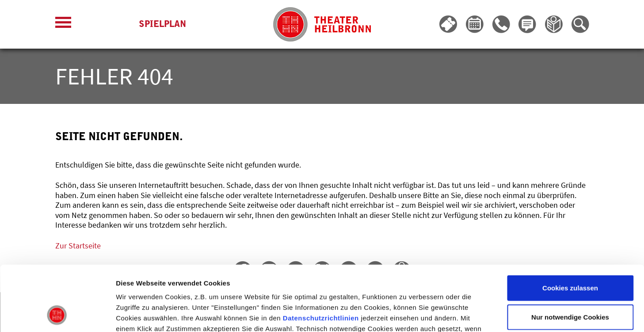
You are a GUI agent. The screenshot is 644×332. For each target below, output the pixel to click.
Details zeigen (470, 315)
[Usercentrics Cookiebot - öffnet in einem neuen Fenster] (57, 315)
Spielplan (162, 25)
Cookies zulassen (570, 227)
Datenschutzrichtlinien (321, 258)
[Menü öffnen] (63, 25)
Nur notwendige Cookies (570, 257)
